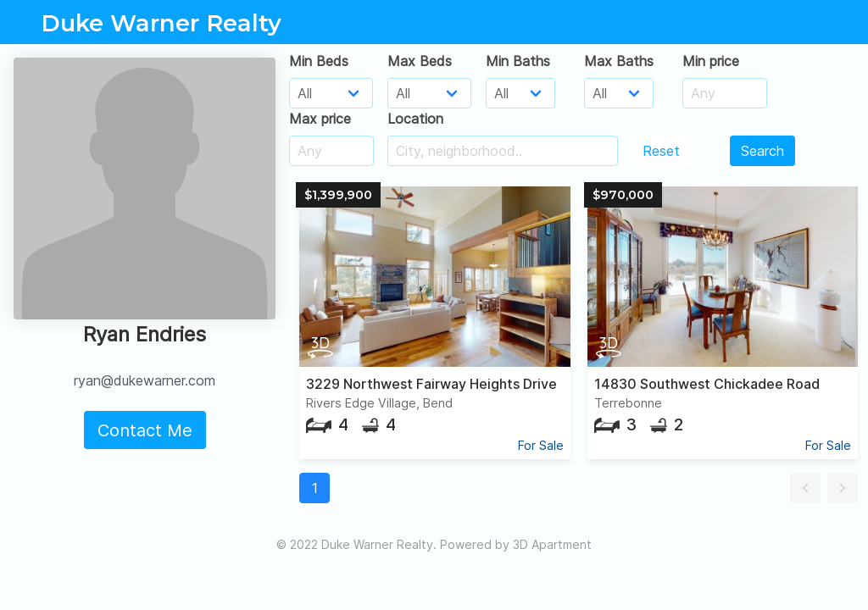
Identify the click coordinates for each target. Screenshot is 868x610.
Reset (661, 151)
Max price (320, 119)
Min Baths (518, 61)
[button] (805, 488)
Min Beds (319, 61)
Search (762, 151)
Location (415, 119)
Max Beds (420, 61)
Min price (711, 61)
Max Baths (619, 61)
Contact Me (145, 430)
